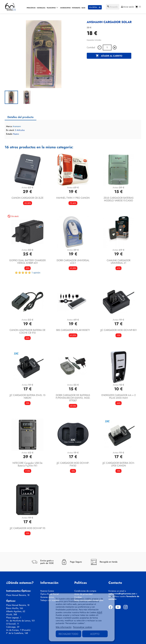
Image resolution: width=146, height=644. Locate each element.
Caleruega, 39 (13, 627)
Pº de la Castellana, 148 (17, 633)
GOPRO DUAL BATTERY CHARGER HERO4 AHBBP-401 (27, 262)
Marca (9, 126)
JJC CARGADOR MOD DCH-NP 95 (28, 528)
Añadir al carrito (109, 56)
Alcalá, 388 (12, 614)
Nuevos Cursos (47, 591)
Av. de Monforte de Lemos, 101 (21, 621)
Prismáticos (31, 8)
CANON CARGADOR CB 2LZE (28, 198)
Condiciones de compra (85, 591)
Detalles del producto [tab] (21, 117)
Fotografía (76, 8)
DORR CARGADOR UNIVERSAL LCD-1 (73, 262)
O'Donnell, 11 (13, 624)
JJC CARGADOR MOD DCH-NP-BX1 (119, 330)
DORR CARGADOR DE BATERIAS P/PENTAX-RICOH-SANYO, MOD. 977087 (73, 398)
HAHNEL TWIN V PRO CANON (73, 198)
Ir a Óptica (93, 7)
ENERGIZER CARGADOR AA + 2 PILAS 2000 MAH (119, 396)
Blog (83, 8)
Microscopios (65, 8)
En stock (10, 130)
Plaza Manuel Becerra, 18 (18, 595)
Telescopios (51, 8)
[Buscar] (113, 7)
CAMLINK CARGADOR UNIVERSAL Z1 (119, 262)
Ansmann (17, 126)
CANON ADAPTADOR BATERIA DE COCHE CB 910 (28, 331)
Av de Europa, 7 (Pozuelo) (18, 630)
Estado (9, 134)
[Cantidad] (107, 47)
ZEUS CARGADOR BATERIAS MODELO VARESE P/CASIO (119, 199)
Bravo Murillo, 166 (15, 608)
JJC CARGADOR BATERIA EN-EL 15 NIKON (27, 396)
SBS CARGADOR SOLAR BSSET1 (73, 330)
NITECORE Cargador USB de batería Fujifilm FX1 (27, 464)
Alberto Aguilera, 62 (16, 611)
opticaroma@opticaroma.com (122, 594)
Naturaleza (41, 8)
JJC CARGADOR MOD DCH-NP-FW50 (73, 464)
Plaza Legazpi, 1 (14, 618)
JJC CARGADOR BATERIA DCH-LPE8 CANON (119, 464)
